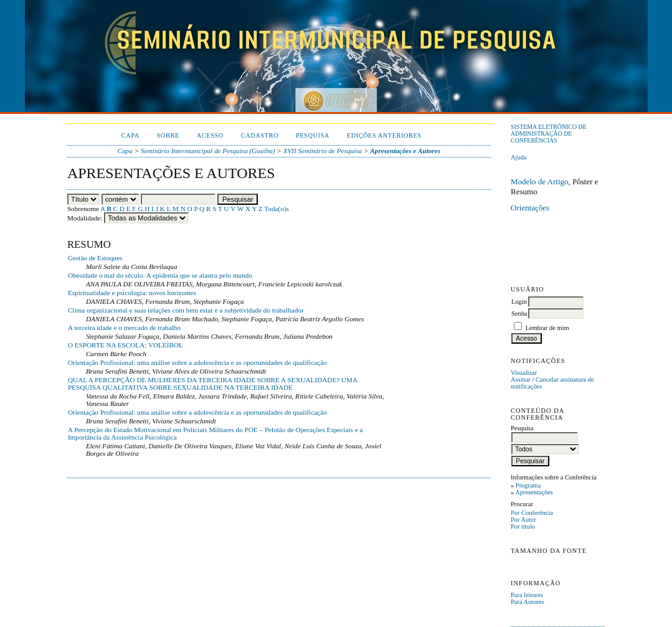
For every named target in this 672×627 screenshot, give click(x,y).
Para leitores (527, 595)
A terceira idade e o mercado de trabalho (124, 328)
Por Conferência (532, 513)
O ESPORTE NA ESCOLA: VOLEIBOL (125, 345)
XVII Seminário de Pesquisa (323, 151)
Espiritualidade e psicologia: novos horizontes (132, 293)
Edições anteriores (384, 135)
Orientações (530, 208)
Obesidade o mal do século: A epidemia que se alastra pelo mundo (160, 275)
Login (519, 302)
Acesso (210, 135)
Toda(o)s (277, 209)
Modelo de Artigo (539, 181)
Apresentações (534, 492)
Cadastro (260, 135)
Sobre (168, 135)
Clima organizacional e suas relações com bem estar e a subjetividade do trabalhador (186, 310)
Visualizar (524, 373)
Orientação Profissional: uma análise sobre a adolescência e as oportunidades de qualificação (197, 362)
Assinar (521, 379)
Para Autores (527, 602)
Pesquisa (313, 135)
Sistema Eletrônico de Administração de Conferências (549, 134)
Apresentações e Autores (405, 151)
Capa (130, 135)
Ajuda (518, 157)
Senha (519, 313)
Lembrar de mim (547, 328)
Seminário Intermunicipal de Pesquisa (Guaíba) (208, 151)
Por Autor (523, 520)
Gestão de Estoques (95, 258)
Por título (523, 526)
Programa (528, 485)
